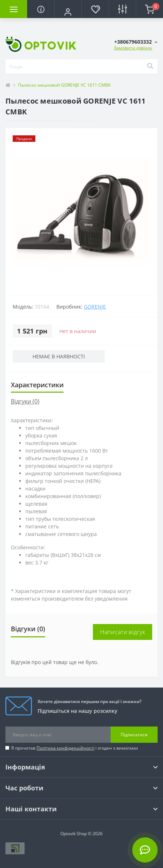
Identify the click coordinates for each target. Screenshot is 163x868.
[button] (68, 12)
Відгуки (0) (25, 401)
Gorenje (95, 307)
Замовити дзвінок (133, 48)
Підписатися (134, 735)
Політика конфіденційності (65, 748)
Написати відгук (123, 632)
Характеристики (37, 385)
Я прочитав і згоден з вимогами (75, 748)
